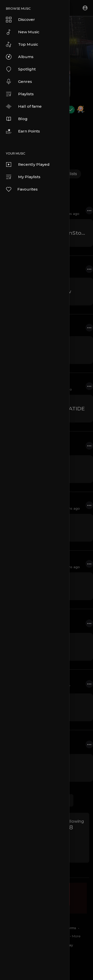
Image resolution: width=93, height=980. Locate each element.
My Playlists (23, 177)
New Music (23, 32)
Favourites (22, 189)
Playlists (20, 94)
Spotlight (21, 69)
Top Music (22, 44)
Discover (20, 20)
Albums (20, 57)
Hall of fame (24, 106)
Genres (19, 82)
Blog (17, 119)
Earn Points (23, 131)
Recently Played (28, 164)
